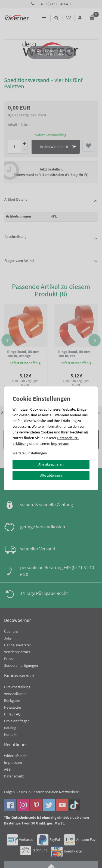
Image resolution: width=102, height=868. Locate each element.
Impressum (60, 444)
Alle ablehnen (51, 475)
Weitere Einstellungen (30, 453)
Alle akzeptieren (51, 464)
